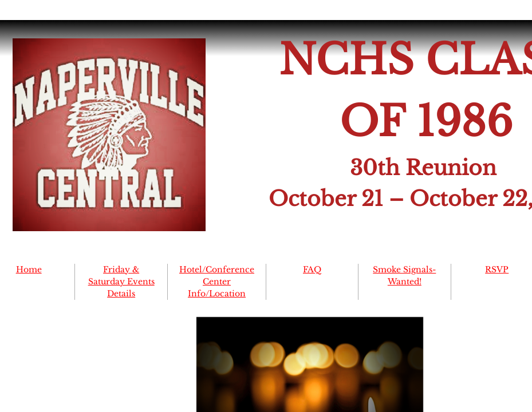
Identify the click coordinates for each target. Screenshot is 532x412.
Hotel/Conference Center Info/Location (217, 282)
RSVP (497, 270)
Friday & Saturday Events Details (121, 282)
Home (29, 270)
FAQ (312, 270)
